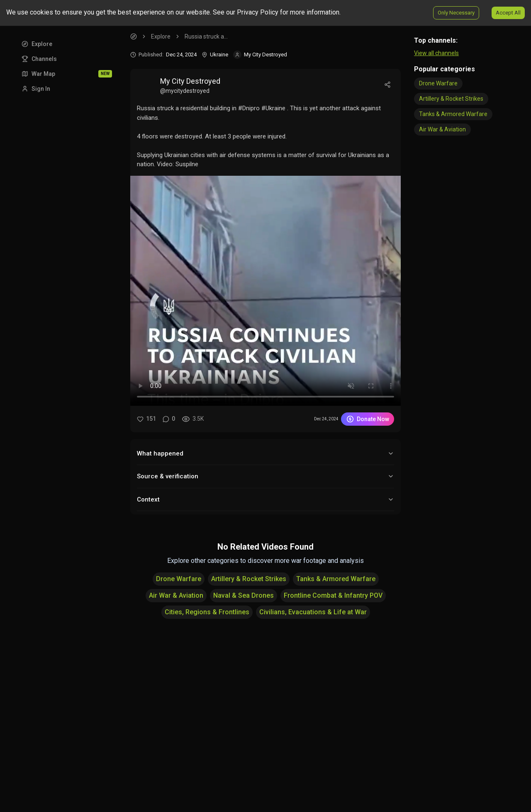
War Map (67, 74)
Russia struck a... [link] (206, 36)
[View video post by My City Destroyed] (301, 85)
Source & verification (265, 476)
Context (265, 499)
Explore (37, 44)
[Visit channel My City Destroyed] (260, 55)
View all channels (436, 53)
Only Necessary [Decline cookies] (456, 13)
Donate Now (368, 419)
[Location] (215, 55)
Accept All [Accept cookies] (508, 13)
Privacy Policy (258, 12)
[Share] (387, 85)
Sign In (36, 89)
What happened (265, 453)
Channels (39, 59)
